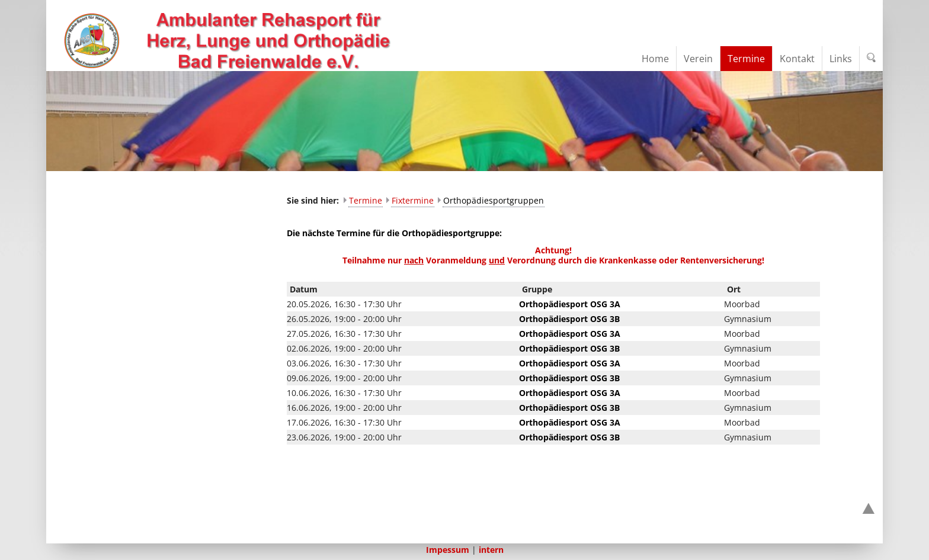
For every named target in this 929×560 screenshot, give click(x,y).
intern (491, 550)
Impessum (448, 550)
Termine (366, 200)
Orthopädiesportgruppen (494, 200)
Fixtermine (413, 200)
